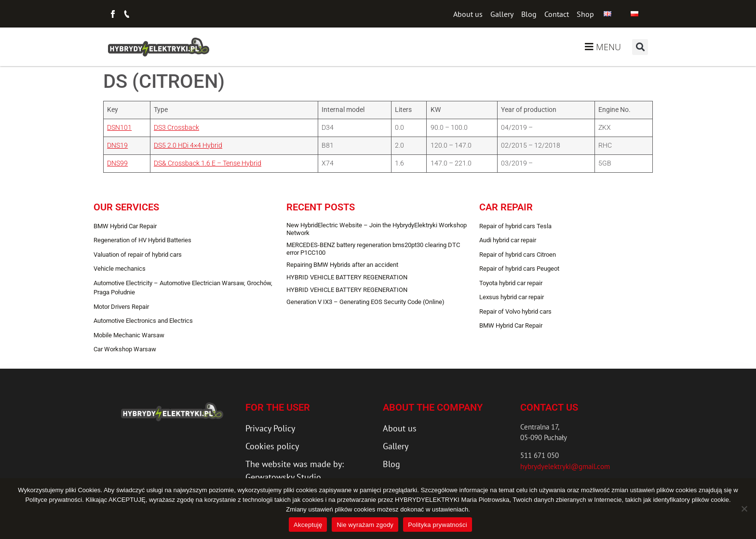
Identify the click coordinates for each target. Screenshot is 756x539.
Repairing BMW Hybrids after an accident (342, 265)
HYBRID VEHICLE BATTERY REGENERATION (347, 277)
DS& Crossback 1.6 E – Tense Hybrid (208, 163)
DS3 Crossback (176, 128)
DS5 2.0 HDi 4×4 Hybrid (188, 145)
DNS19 (117, 145)
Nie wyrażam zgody (365, 525)
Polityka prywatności (438, 525)
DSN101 (119, 128)
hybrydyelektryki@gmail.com (565, 466)
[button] (640, 47)
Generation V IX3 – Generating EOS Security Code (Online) (365, 302)
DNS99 (117, 163)
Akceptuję (308, 525)
